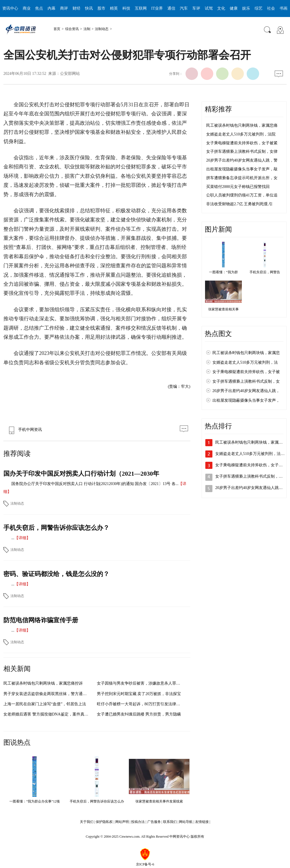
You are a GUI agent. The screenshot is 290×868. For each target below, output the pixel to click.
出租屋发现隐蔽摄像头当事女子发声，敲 (242, 169)
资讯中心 (10, 8)
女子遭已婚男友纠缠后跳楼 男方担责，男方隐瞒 (139, 714)
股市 (101, 8)
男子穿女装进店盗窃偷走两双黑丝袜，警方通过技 (47, 694)
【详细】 (22, 538)
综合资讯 (72, 29)
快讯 (89, 8)
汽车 (184, 8)
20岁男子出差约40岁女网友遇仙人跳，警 (242, 160)
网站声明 (122, 822)
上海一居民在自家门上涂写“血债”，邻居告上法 (45, 704)
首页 (57, 29)
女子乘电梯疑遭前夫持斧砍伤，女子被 (246, 372)
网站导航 (186, 822)
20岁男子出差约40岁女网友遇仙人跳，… (251, 488)
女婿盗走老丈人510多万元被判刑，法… (250, 454)
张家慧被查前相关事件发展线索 (159, 801)
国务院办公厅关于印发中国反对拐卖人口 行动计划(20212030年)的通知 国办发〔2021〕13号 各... (95, 484)
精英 (114, 8)
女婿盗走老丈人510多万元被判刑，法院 (241, 134)
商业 (27, 8)
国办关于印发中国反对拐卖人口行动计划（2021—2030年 (81, 474)
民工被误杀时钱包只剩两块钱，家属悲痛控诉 (43, 683)
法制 (87, 29)
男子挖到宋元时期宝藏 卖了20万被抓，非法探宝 (139, 694)
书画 (283, 8)
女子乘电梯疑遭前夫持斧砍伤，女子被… (251, 465)
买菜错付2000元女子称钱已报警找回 (238, 187)
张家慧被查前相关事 (223, 309)
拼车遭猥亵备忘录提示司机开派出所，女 (242, 178)
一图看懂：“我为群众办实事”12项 (35, 801)
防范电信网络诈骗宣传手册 (41, 620)
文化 (221, 8)
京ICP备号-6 (145, 864)
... (13, 538)
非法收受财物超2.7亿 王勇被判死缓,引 (239, 204)
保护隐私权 (104, 822)
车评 (196, 8)
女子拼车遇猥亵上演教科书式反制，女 (246, 381)
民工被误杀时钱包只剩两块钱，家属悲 (246, 353)
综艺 (259, 8)
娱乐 (246, 8)
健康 (234, 8)
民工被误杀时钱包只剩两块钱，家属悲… (251, 442)
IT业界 (157, 8)
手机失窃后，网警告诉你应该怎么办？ (56, 528)
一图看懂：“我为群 (223, 272)
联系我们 (170, 822)
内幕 (52, 8)
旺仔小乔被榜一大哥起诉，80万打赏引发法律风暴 (140, 704)
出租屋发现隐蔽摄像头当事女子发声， (246, 400)
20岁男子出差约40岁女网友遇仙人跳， (246, 391)
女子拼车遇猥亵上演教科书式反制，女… (251, 476)
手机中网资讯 (24, 430)
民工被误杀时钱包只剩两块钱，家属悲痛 (242, 125)
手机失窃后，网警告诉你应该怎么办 (97, 801)
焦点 (39, 8)
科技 (126, 8)
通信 (171, 8)
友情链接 (202, 822)
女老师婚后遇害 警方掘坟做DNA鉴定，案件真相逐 (48, 714)
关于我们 (87, 822)
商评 (64, 8)
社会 (271, 8)
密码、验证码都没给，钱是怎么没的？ (56, 574)
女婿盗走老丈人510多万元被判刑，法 (245, 362)
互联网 (141, 8)
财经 (76, 8)
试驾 (209, 8)
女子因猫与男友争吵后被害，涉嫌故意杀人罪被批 (140, 683)
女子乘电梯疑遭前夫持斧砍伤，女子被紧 (242, 143)
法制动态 (102, 29)
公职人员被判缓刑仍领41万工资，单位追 (242, 195)
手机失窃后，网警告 (265, 272)
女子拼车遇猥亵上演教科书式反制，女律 (242, 152)
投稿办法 (138, 822)
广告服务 (154, 822)
